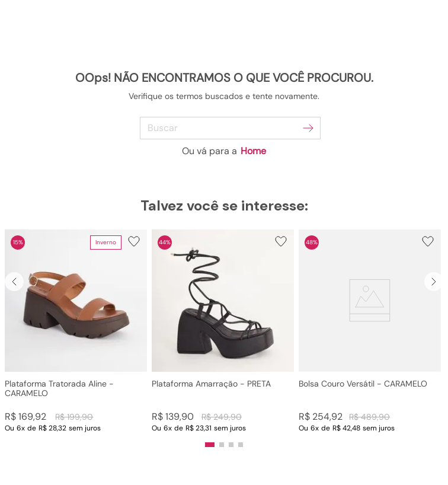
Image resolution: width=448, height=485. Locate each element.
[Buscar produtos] (308, 128)
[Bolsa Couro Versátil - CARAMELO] (370, 331)
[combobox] (224, 128)
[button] (76, 331)
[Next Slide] (434, 282)
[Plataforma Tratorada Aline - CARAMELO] (76, 331)
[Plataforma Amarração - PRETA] (223, 331)
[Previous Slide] (14, 282)
